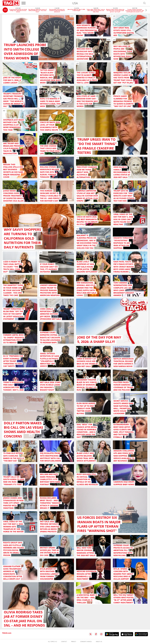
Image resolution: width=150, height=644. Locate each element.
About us (99, 642)
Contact (64, 642)
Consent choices (86, 642)
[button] (146, 10)
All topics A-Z (52, 642)
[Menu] (24, 3)
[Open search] (144, 3)
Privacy (74, 642)
